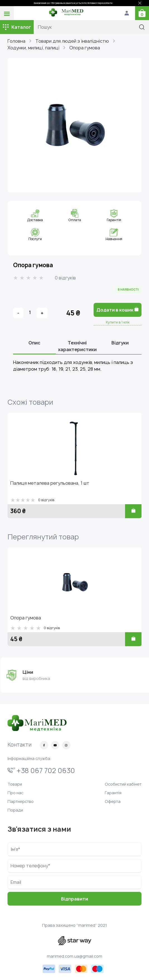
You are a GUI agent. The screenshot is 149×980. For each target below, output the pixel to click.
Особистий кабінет (123, 784)
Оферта (113, 801)
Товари (15, 784)
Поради (15, 810)
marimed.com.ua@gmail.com (74, 956)
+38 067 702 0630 (41, 771)
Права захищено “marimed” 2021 (74, 925)
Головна (16, 41)
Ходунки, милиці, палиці (33, 48)
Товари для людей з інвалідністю (72, 41)
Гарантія (113, 793)
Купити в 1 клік (118, 322)
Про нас (15, 793)
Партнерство (21, 801)
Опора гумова (85, 48)
